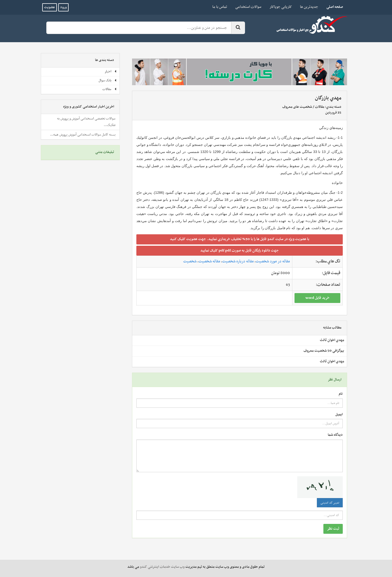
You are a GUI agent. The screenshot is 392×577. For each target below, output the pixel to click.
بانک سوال (108, 81)
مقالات (320, 107)
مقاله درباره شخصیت (238, 261)
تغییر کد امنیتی (330, 503)
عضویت (50, 7)
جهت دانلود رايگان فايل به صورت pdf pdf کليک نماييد (240, 251)
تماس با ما (220, 7)
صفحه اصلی (333, 7)
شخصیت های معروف (297, 107)
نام (341, 394)
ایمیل (339, 415)
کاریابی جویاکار (281, 7)
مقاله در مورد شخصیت (273, 261)
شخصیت (190, 261)
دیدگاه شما (335, 435)
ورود (63, 7)
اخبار (111, 72)
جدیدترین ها (309, 7)
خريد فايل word (318, 298)
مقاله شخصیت (209, 261)
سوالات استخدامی (248, 7)
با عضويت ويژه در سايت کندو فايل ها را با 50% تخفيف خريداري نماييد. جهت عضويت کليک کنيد (240, 239)
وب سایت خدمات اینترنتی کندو (162, 567)
